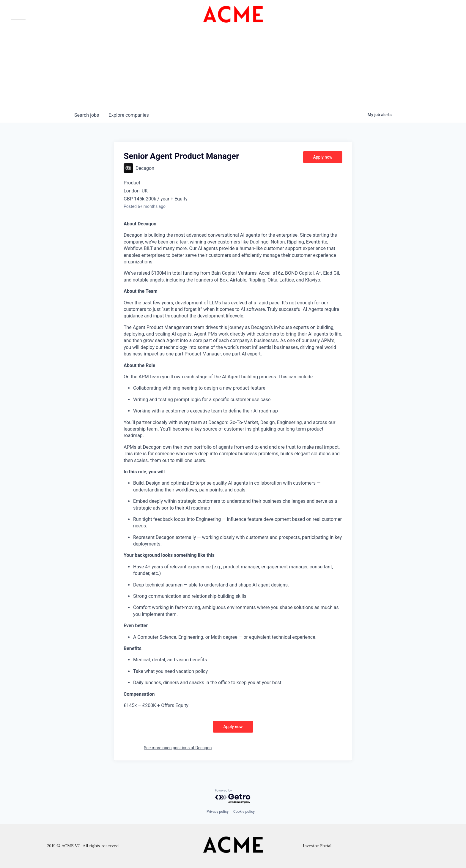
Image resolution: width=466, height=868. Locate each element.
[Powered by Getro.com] (233, 797)
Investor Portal (317, 846)
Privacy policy (218, 812)
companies (129, 115)
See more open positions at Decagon (178, 748)
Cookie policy (244, 812)
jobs (87, 115)
